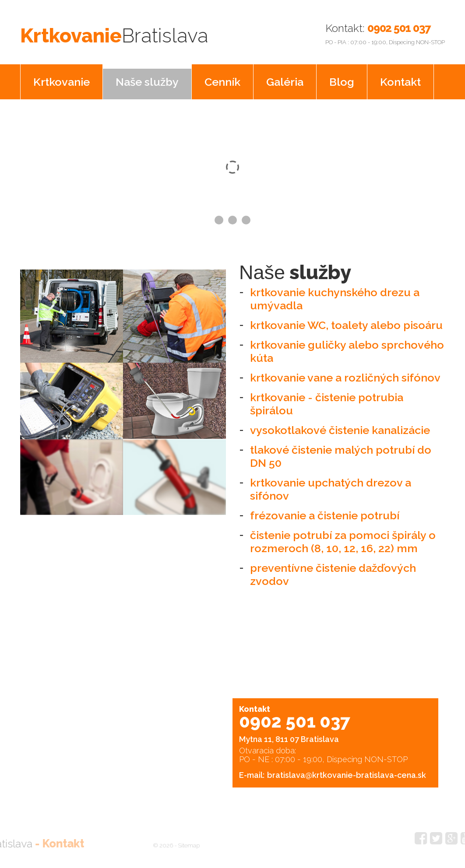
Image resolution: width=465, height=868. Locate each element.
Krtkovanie (157, 32)
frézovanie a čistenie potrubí (325, 512)
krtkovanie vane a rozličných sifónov (345, 374)
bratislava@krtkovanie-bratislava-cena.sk (347, 772)
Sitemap (176, 842)
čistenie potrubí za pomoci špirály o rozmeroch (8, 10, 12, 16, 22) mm (343, 539)
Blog (342, 79)
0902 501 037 (399, 28)
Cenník (222, 79)
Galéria (285, 79)
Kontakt (400, 79)
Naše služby (147, 79)
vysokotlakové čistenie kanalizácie (340, 427)
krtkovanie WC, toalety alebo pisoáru (346, 322)
